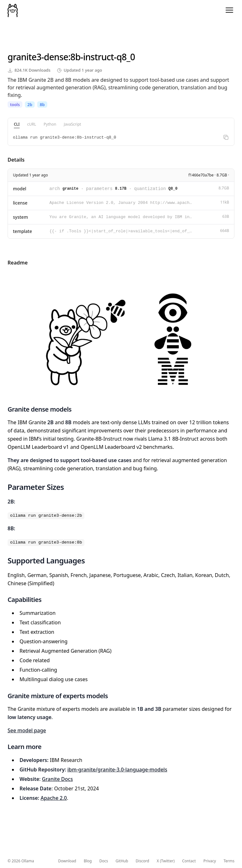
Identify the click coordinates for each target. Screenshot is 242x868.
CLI (17, 124)
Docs (104, 861)
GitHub (122, 861)
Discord (143, 861)
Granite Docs (57, 779)
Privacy (210, 861)
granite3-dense (38, 57)
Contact (189, 861)
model (20, 189)
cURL (32, 124)
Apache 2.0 (54, 798)
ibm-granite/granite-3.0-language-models (117, 770)
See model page (27, 730)
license (20, 203)
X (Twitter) (166, 861)
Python (50, 124)
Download (67, 861)
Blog (88, 861)
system (20, 217)
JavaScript (72, 124)
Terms (229, 861)
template (23, 231)
